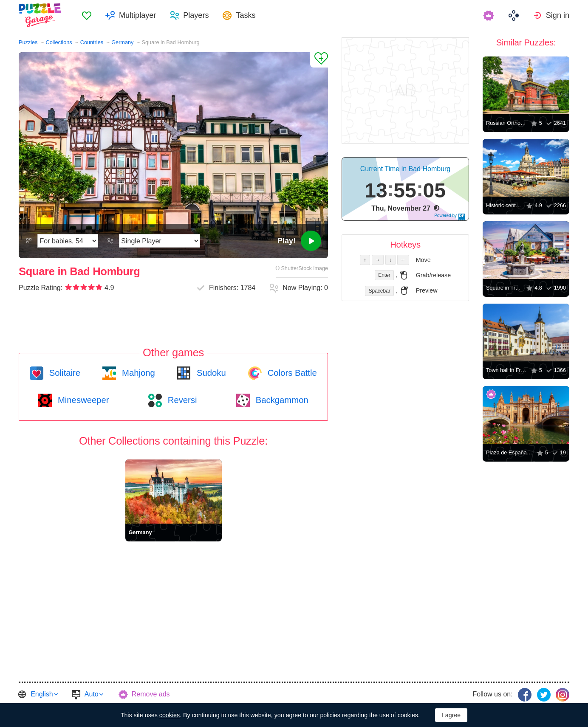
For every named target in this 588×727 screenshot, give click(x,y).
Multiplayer (137, 15)
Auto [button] (92, 694)
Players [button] (196, 15)
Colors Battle (291, 373)
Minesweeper (82, 400)
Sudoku (210, 373)
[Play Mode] (160, 241)
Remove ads (151, 694)
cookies (170, 715)
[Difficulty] (68, 241)
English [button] (42, 694)
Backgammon (281, 400)
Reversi (181, 400)
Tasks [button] (246, 15)
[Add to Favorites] (319, 60)
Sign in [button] (558, 15)
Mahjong (137, 373)
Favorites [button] (87, 15)
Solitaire (64, 373)
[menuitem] (87, 15)
